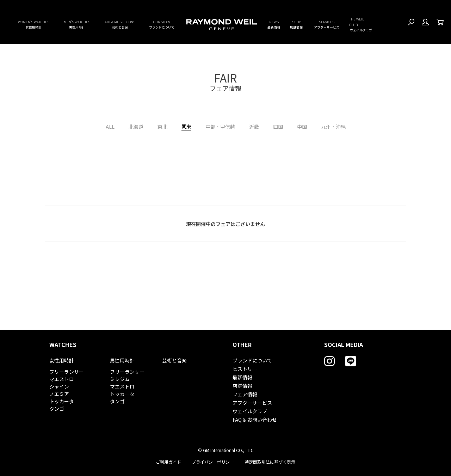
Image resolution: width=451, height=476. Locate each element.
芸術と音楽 (174, 360)
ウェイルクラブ (250, 411)
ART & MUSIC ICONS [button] (120, 25)
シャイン (59, 386)
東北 (162, 127)
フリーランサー (67, 372)
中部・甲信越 (220, 127)
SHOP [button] (296, 25)
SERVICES (327, 25)
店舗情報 (242, 386)
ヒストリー (245, 369)
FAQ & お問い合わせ (255, 420)
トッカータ (62, 401)
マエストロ (62, 379)
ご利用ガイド (168, 462)
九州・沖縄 (333, 127)
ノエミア (59, 394)
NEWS (274, 25)
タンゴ (57, 409)
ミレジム (120, 379)
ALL (110, 127)
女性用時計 (62, 360)
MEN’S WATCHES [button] (77, 25)
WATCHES (63, 344)
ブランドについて (252, 360)
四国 (278, 127)
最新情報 (242, 377)
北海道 (136, 127)
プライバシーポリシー (213, 462)
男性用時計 (122, 360)
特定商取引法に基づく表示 (270, 462)
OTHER (242, 344)
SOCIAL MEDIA (344, 344)
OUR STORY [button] (162, 25)
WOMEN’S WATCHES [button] (34, 25)
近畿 (254, 127)
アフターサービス (252, 403)
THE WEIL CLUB (361, 25)
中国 (302, 127)
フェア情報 (245, 394)
